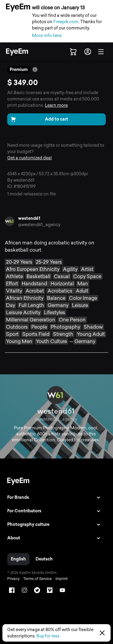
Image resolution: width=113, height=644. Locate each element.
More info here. (47, 36)
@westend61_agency (39, 225)
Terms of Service (38, 579)
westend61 (29, 218)
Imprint (61, 579)
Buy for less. (48, 636)
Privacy (13, 579)
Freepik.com (66, 22)
